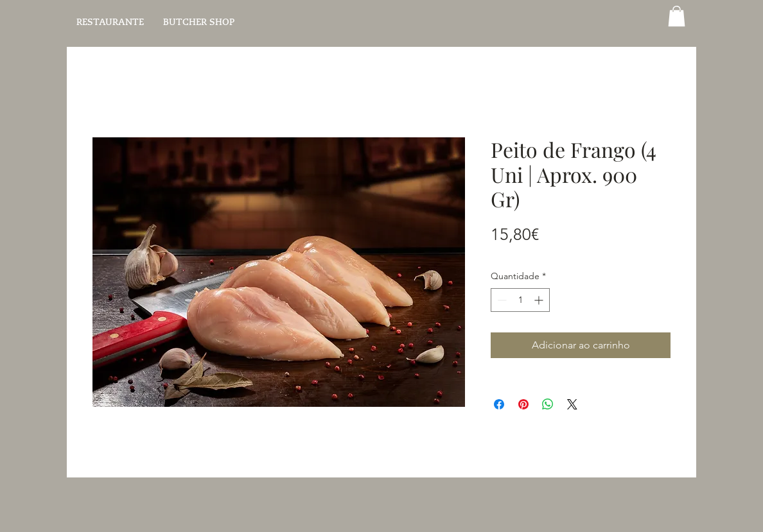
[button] (677, 16)
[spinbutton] (520, 300)
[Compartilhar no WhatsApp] (548, 404)
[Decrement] (501, 300)
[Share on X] (572, 404)
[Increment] (540, 300)
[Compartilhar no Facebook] (499, 404)
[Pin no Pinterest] (523, 404)
